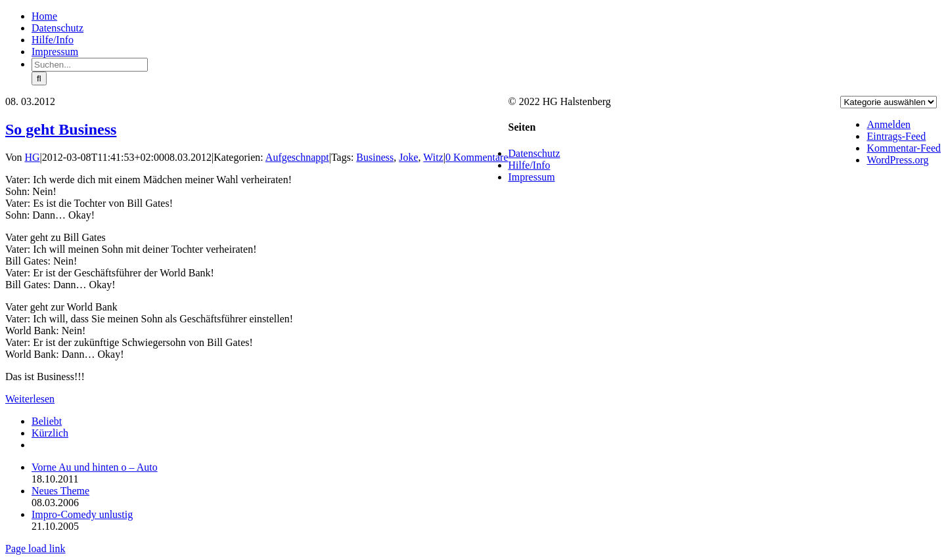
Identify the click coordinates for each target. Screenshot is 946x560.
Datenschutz (534, 153)
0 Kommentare (477, 157)
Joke (408, 157)
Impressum (532, 177)
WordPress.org (897, 160)
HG (33, 157)
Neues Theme (60, 491)
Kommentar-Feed (904, 148)
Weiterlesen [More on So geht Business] (30, 399)
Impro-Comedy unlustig (82, 514)
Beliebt (47, 421)
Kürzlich (50, 433)
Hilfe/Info (529, 165)
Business (375, 157)
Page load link (35, 549)
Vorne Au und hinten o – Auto (95, 467)
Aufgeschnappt (297, 157)
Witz (433, 157)
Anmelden (889, 124)
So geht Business (61, 129)
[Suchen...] (90, 65)
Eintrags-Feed (896, 136)
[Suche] (39, 78)
